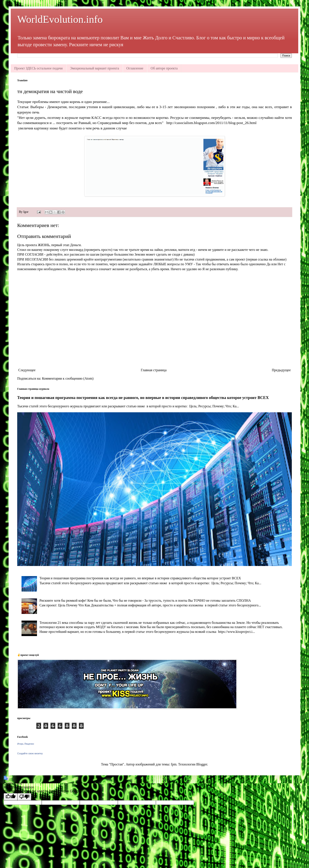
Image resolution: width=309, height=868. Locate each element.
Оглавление (135, 68)
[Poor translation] (24, 797)
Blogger (202, 764)
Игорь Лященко (26, 744)
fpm (174, 764)
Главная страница (154, 370)
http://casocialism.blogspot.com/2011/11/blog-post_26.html (211, 123)
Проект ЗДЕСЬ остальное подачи (38, 68)
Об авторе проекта (164, 68)
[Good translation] (11, 797)
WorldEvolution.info (60, 19)
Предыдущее (281, 370)
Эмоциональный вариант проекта (94, 68)
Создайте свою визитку (30, 753)
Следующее (27, 370)
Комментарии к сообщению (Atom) (68, 378)
